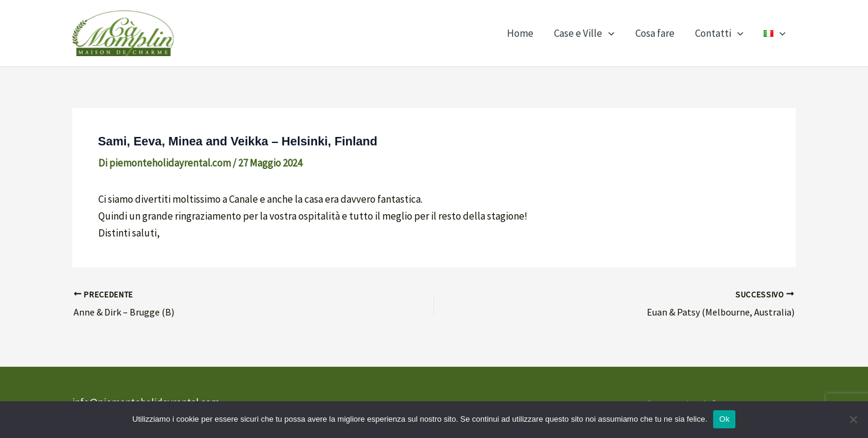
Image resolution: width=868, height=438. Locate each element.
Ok (724, 419)
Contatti (719, 33)
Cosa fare (655, 33)
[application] (608, 33)
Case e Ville (584, 33)
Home (520, 33)
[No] (853, 419)
